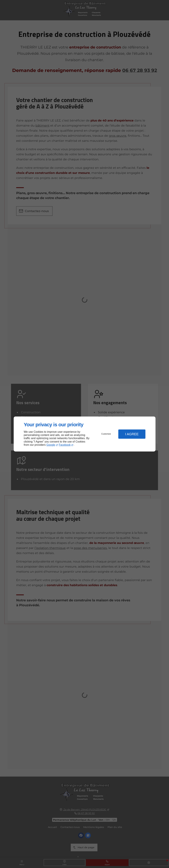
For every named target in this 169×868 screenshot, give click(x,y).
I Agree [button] (132, 434)
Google (51, 445)
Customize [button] (106, 434)
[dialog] (85, 434)
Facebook (65, 445)
